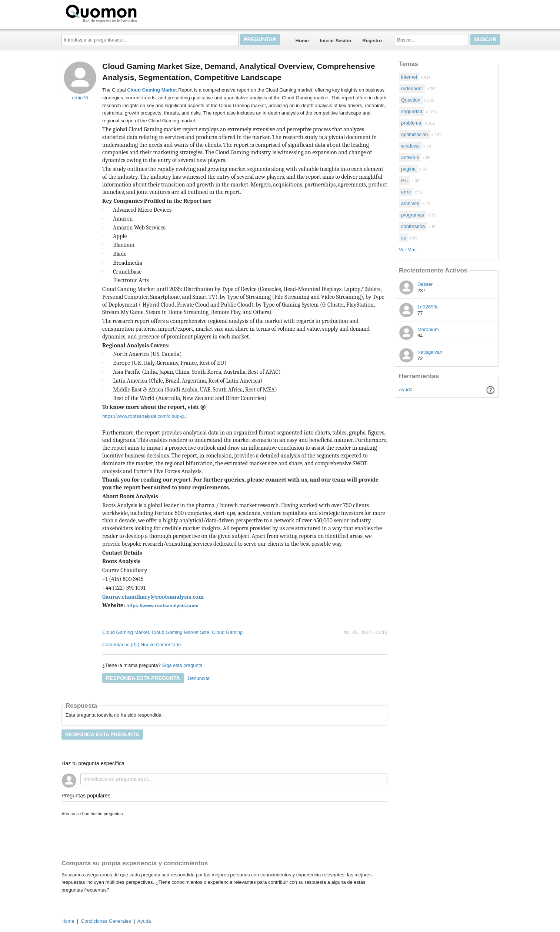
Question (411, 100)
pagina (408, 169)
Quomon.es (125, 13)
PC (404, 180)
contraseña (413, 226)
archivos (410, 203)
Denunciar (199, 678)
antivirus (410, 157)
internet (409, 77)
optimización (414, 134)
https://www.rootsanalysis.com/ (162, 606)
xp (404, 238)
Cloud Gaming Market (126, 632)
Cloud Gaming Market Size (181, 632)
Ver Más (408, 250)
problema (411, 123)
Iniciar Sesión (336, 41)
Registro (372, 41)
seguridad (412, 111)
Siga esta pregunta (182, 665)
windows (410, 146)
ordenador (412, 88)
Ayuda (406, 389)
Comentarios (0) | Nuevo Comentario (141, 645)
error (406, 192)
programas (413, 215)
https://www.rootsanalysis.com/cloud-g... (145, 416)
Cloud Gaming (227, 632)
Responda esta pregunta (143, 678)
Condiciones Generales (106, 921)
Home (302, 41)
